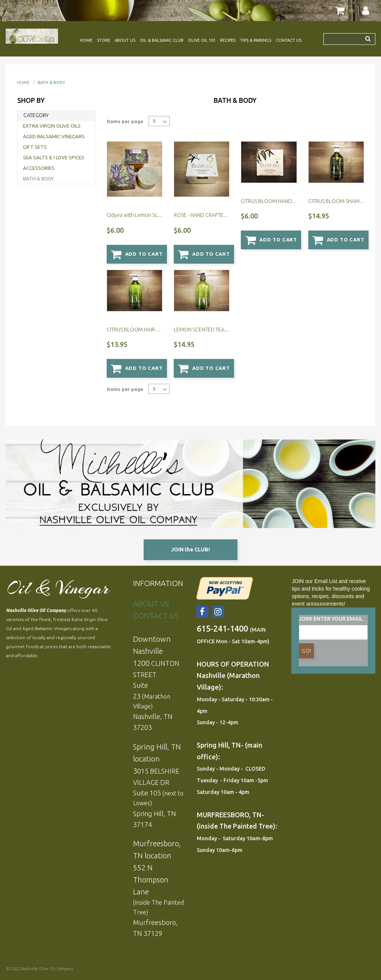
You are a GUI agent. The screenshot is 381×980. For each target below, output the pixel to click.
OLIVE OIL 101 (202, 40)
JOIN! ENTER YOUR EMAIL (331, 618)
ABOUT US (125, 40)
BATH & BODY (51, 82)
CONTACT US (289, 40)
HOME (86, 40)
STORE (103, 40)
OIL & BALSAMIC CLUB (162, 40)
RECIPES (228, 40)
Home (23, 82)
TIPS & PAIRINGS (256, 40)
